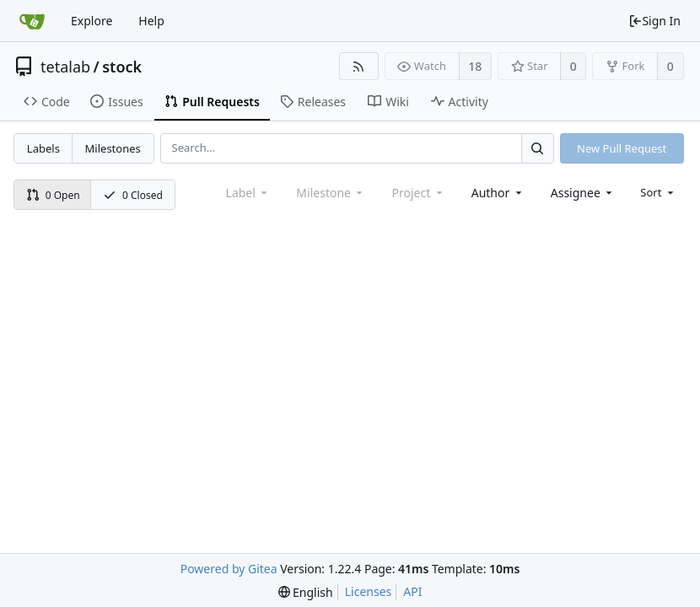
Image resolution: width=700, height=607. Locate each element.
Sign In (654, 21)
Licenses (369, 591)
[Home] (32, 21)
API (412, 591)
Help (151, 21)
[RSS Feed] (359, 66)
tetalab (65, 67)
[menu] (658, 192)
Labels (43, 148)
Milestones (113, 148)
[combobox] (498, 193)
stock (122, 67)
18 (475, 66)
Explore (92, 21)
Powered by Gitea (229, 569)
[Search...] (537, 148)
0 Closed (133, 195)
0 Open (53, 195)
